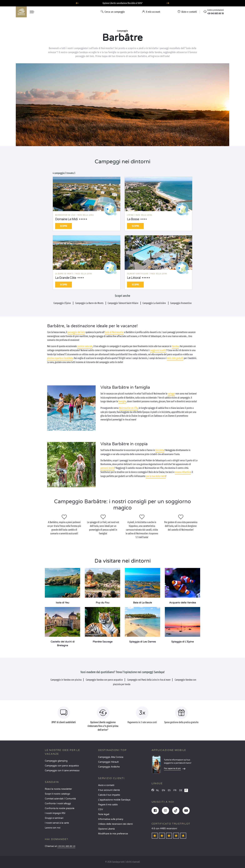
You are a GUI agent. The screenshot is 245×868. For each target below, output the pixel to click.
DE (181, 790)
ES (169, 790)
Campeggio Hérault (108, 762)
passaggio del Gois (76, 332)
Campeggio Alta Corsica (111, 757)
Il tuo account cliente (109, 790)
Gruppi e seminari (54, 818)
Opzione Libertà (106, 829)
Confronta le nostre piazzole (60, 808)
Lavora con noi (53, 828)
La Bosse (133, 219)
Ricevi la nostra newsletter (58, 789)
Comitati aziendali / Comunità (60, 799)
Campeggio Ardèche (109, 767)
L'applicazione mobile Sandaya (114, 800)
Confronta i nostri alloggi (58, 804)
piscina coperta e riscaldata (60, 358)
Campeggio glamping (56, 761)
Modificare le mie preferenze (113, 834)
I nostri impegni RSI (55, 813)
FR (175, 790)
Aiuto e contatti (106, 785)
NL (158, 790)
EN (163, 790)
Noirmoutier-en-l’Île (128, 408)
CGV (101, 809)
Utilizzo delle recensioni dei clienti (115, 824)
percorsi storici (107, 468)
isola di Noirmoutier (114, 332)
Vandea (175, 346)
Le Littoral (134, 278)
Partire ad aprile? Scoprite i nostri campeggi (122, 3)
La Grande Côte (66, 278)
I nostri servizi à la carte (57, 823)
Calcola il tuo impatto (109, 795)
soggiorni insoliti (158, 350)
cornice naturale (85, 346)
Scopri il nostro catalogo (57, 794)
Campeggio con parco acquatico (62, 766)
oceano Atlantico (183, 472)
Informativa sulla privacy (111, 819)
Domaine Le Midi (66, 219)
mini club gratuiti (175, 358)
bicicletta (160, 450)
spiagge (171, 394)
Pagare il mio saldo (108, 805)
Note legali (104, 814)
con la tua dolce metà (156, 476)
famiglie (122, 401)
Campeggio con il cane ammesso (62, 771)
